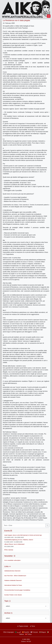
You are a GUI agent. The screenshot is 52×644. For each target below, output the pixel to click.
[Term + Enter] (24, 525)
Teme (33, 626)
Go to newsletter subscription (13, 560)
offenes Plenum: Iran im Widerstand (14, 544)
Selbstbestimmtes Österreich (12, 571)
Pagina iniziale (23, 626)
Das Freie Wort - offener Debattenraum (15, 576)
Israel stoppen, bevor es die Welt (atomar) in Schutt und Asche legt (23, 535)
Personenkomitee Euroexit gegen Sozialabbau (17, 590)
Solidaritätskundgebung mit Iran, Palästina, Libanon (19, 540)
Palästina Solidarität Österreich (13, 580)
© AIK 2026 (26, 639)
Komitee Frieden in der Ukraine (13, 595)
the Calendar (9, 550)
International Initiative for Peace (13, 585)
